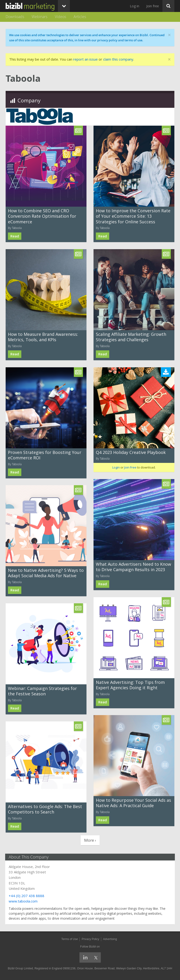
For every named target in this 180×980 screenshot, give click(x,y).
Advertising (110, 939)
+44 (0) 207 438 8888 (27, 896)
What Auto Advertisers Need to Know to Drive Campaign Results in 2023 (133, 567)
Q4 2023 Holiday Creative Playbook (131, 452)
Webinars (39, 17)
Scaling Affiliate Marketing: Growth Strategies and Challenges (131, 337)
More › (90, 840)
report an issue (85, 59)
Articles (80, 17)
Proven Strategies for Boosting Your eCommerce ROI (45, 455)
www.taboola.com (24, 901)
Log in (135, 6)
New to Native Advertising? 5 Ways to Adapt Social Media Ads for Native (46, 573)
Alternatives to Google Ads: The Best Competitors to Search (45, 809)
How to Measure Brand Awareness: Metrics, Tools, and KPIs (43, 337)
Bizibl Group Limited (20, 968)
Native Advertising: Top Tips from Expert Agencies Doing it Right (130, 685)
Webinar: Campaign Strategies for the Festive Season (42, 691)
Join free (153, 6)
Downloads (15, 17)
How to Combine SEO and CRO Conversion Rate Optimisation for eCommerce (42, 216)
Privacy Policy (91, 939)
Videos (60, 17)
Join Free (130, 467)
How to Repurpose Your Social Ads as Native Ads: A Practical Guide (133, 803)
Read (15, 236)
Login (116, 467)
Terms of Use (70, 939)
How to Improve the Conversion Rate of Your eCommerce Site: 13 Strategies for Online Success (133, 216)
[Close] (169, 60)
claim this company (118, 59)
